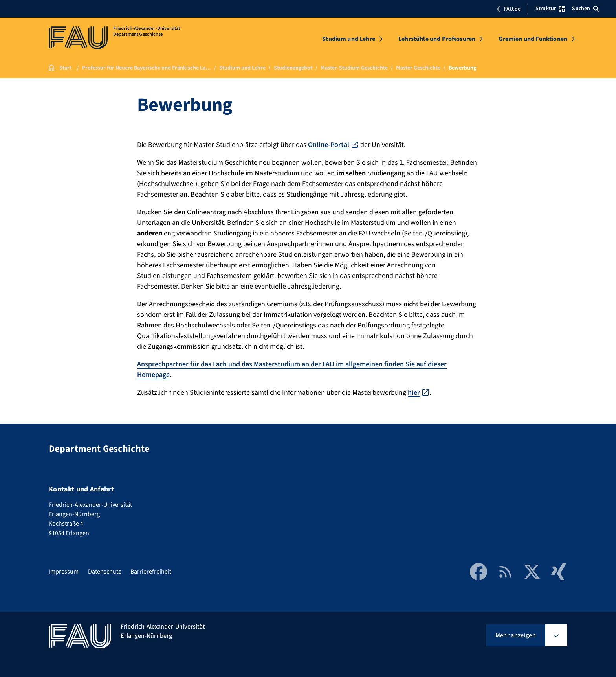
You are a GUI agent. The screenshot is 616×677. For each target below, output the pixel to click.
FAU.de (508, 9)
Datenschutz (104, 572)
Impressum (64, 572)
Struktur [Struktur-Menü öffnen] (550, 9)
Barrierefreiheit (151, 572)
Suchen (586, 9)
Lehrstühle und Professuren (437, 39)
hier (414, 393)
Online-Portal (329, 145)
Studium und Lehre (349, 39)
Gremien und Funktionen (533, 39)
